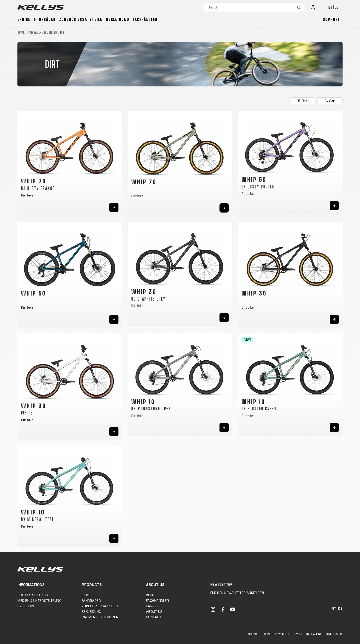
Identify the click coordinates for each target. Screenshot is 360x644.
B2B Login (26, 606)
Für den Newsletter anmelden (237, 593)
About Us (154, 612)
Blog (150, 595)
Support (332, 19)
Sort (330, 101)
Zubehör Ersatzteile (81, 19)
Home (21, 32)
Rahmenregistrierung (101, 617)
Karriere (154, 606)
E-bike (24, 19)
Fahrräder (45, 19)
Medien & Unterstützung (39, 601)
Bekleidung (118, 19)
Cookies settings (33, 595)
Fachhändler (145, 19)
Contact (154, 617)
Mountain (51, 32)
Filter (303, 101)
